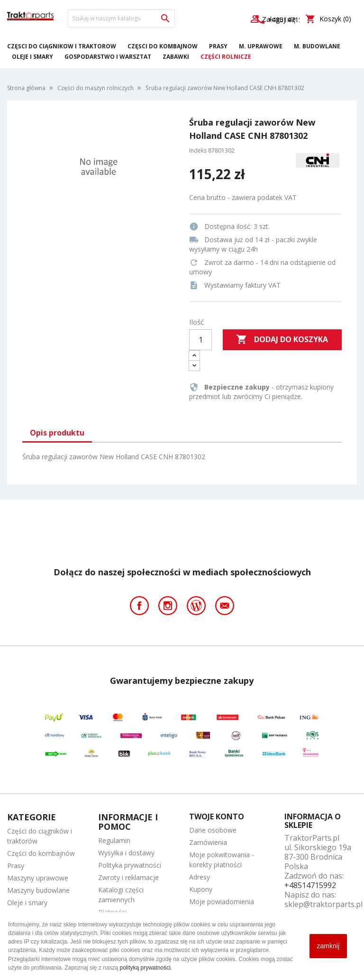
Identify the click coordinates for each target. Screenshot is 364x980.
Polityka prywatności (130, 865)
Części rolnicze (226, 57)
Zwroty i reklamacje (128, 877)
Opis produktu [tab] (57, 433)
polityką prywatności (145, 968)
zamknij (328, 946)
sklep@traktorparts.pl (323, 904)
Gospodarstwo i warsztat (108, 57)
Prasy (218, 46)
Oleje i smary (32, 57)
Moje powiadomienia (222, 902)
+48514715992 (310, 885)
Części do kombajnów (163, 46)
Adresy (200, 877)
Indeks (198, 150)
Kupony (201, 889)
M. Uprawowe (261, 46)
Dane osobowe (213, 830)
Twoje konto (217, 817)
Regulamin (114, 840)
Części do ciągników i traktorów (62, 46)
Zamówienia (208, 842)
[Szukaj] (121, 18)
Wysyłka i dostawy (126, 853)
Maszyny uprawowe (38, 878)
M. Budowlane (317, 46)
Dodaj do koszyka (282, 340)
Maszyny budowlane (38, 890)
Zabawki (176, 57)
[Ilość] (200, 340)
